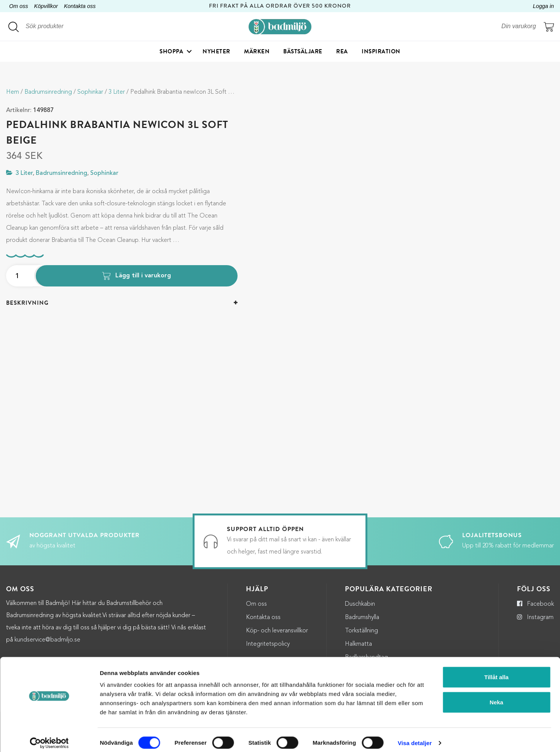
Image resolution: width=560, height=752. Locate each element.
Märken (257, 51)
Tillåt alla (496, 671)
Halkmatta (358, 644)
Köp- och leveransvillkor (277, 631)
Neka (496, 696)
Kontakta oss (80, 6)
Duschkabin (360, 604)
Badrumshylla (362, 618)
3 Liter (117, 92)
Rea (342, 51)
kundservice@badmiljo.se (47, 640)
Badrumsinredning (48, 92)
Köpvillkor (46, 6)
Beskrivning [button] (27, 303)
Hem (13, 92)
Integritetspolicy (268, 644)
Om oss (19, 6)
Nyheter (216, 51)
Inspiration (381, 51)
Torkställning (361, 631)
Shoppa (171, 51)
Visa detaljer (415, 737)
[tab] (122, 303)
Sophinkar (90, 92)
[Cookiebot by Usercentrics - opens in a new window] (49, 737)
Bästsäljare (303, 51)
